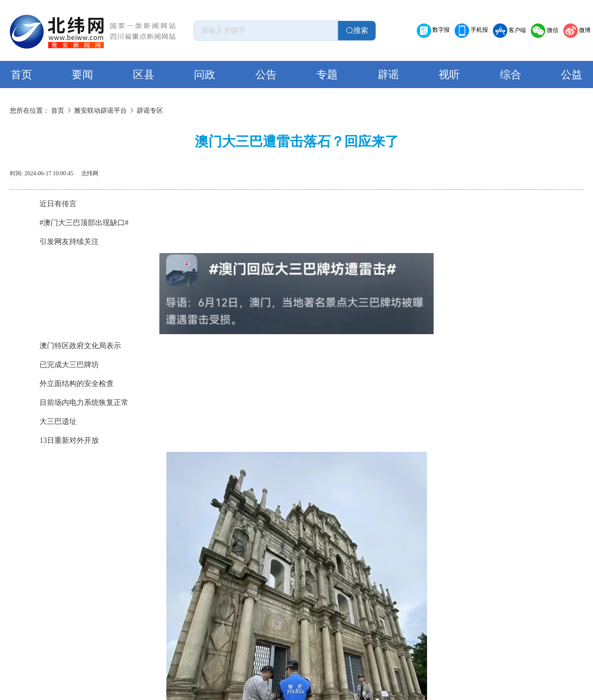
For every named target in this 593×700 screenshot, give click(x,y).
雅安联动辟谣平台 (100, 110)
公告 (266, 75)
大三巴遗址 (51, 421)
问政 (205, 75)
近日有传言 (51, 204)
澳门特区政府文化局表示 (73, 346)
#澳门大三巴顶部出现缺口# (77, 223)
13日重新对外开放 (62, 440)
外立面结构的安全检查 (69, 384)
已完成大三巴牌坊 (62, 365)
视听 (449, 75)
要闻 (82, 75)
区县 (144, 75)
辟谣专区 (150, 110)
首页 (21, 75)
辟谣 (388, 75)
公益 (572, 75)
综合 (511, 75)
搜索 (357, 30)
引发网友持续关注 (62, 242)
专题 (327, 75)
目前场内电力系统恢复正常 (77, 402)
